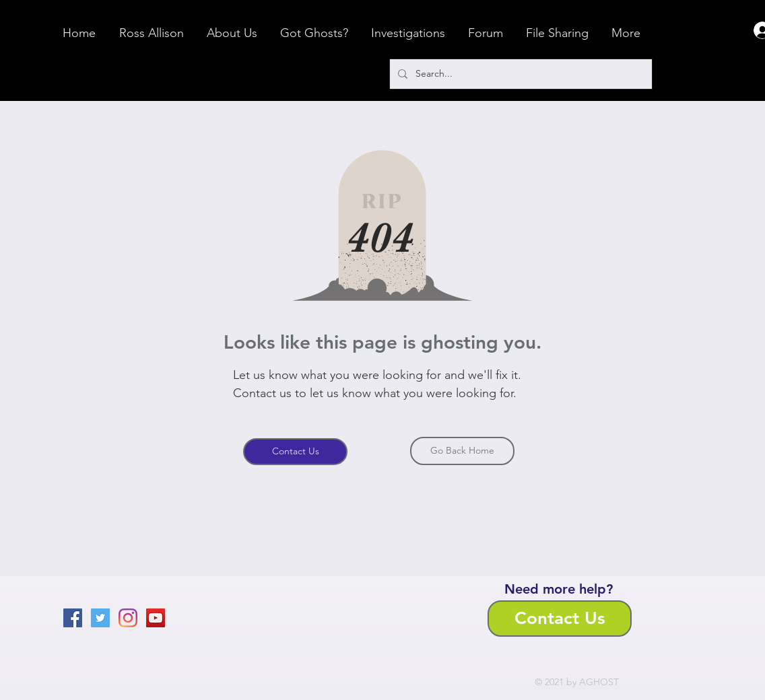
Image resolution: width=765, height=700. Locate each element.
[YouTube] (156, 618)
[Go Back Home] (462, 451)
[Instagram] (128, 618)
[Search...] (520, 74)
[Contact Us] (295, 452)
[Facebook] (73, 618)
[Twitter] (100, 618)
